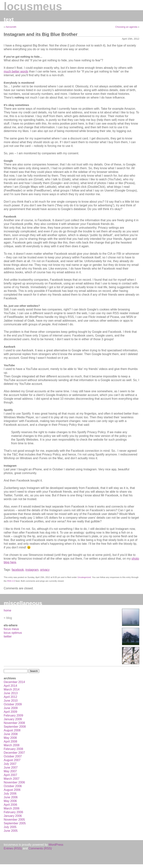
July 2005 (10, 827)
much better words (16, 71)
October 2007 (13, 756)
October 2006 (13, 786)
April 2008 (10, 741)
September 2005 (15, 823)
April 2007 (10, 775)
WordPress (56, 845)
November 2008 (14, 723)
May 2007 (10, 771)
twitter (8, 636)
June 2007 (11, 768)
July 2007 (10, 764)
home (7, 610)
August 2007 (12, 760)
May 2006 (10, 801)
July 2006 (10, 794)
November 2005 (14, 820)
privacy (45, 570)
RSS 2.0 (11, 581)
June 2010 (11, 701)
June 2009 (11, 708)
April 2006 (10, 805)
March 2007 (12, 779)
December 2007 (14, 753)
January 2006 (13, 816)
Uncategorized (84, 577)
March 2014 (12, 689)
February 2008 (13, 749)
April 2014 (10, 686)
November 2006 (14, 782)
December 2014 (14, 682)
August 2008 (12, 730)
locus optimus (13, 633)
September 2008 (15, 727)
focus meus (11, 629)
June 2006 (11, 797)
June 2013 (11, 693)
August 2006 (12, 790)
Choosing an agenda (126, 27)
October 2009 (13, 704)
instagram (32, 570)
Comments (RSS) (40, 848)
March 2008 (12, 745)
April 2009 (10, 712)
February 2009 (13, 715)
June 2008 (11, 734)
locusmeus (33, 6)
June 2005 (11, 831)
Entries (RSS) (13, 848)
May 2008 (10, 738)
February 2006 (13, 812)
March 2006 (12, 808)
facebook (18, 570)
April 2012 (10, 697)
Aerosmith (11, 27)
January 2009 (13, 719)
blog (9, 618)
